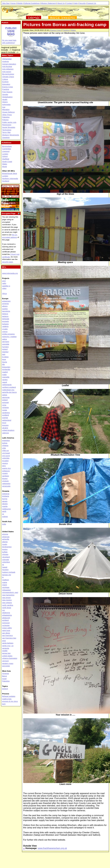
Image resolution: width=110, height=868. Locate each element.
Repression (7, 125)
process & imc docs (10, 701)
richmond (6, 623)
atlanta (5, 542)
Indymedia (6, 104)
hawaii (5, 567)
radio (4, 283)
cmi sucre (6, 456)
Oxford (5, 156)
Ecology (5, 82)
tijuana (5, 478)
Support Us (92, 3)
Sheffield (6, 159)
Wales (73, 30)
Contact (69, 3)
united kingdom (8, 430)
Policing (5, 120)
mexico (5, 463)
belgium (5, 316)
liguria (5, 362)
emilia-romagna (8, 334)
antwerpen (6, 301)
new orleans (7, 603)
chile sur (6, 450)
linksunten (6, 367)
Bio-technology (8, 74)
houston (5, 570)
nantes (5, 380)
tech (4, 704)
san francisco (8, 635)
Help (76, 3)
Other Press (7, 115)
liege (4, 359)
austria (5, 309)
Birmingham (7, 146)
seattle (5, 651)
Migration (6, 110)
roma (4, 405)
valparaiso (6, 483)
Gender (5, 94)
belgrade (6, 319)
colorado (6, 560)
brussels (6, 321)
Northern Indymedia (10, 179)
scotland (6, 415)
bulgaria (5, 324)
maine (5, 582)
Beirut (5, 676)
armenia (5, 304)
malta (4, 375)
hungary (5, 347)
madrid (5, 372)
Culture (5, 79)
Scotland (6, 181)
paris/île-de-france (9, 392)
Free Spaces (7, 92)
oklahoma (6, 613)
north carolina (8, 605)
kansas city (7, 575)
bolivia (5, 443)
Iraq (4, 107)
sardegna (6, 413)
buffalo (5, 552)
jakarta (5, 504)
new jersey (7, 598)
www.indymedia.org (10, 273)
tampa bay (6, 653)
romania (5, 407)
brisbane (6, 496)
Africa (4, 294)
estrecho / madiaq (9, 337)
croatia (5, 329)
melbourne (6, 509)
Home (13, 3)
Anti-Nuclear (7, 66)
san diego (6, 633)
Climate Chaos (8, 77)
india (4, 524)
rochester (6, 625)
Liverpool (6, 151)
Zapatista (6, 137)
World (5, 167)
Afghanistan (7, 59)
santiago (6, 476)
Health (5, 99)
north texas (7, 608)
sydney (5, 516)
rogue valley (7, 628)
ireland (5, 349)
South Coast (7, 162)
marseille (6, 377)
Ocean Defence (8, 112)
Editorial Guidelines (32, 3)
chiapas (5, 445)
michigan (6, 587)
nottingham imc (8, 390)
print (4, 281)
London (5, 154)
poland (5, 400)
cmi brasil (6, 453)
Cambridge (7, 149)
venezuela (6, 486)
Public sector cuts (9, 122)
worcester (6, 666)
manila (5, 506)
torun (4, 423)
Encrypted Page (9, 213)
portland (5, 620)
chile (4, 448)
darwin (5, 501)
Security (82, 3)
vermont (5, 661)
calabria (5, 326)
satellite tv (6, 286)
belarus (5, 314)
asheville (6, 539)
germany (6, 342)
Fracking (66, 30)
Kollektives (7, 143)
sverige (5, 418)
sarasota (6, 648)
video (4, 288)
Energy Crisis (56, 30)
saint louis (6, 630)
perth (4, 511)
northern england (9, 387)
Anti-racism (7, 72)
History (5, 102)
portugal (5, 402)
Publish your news (11, 31)
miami (5, 585)
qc (3, 514)
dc (3, 565)
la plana (5, 357)
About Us (61, 3)
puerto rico (6, 468)
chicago (5, 554)
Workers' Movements (11, 135)
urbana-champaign (10, 658)
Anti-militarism (8, 69)
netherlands (7, 385)
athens (5, 306)
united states (7, 656)
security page (8, 262)
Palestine (6, 117)
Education (6, 84)
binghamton (7, 547)
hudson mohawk (9, 572)
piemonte (6, 397)
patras (5, 395)
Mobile (20, 3)
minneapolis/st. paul (10, 592)
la (3, 577)
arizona (5, 534)
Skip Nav (6, 3)
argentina (6, 440)
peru (4, 466)
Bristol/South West (10, 173)
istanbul (5, 352)
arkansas (6, 537)
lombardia (6, 369)
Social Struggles (9, 127)
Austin (5, 544)
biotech (5, 689)
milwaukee (6, 590)
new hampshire (8, 595)
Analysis (6, 61)
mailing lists (7, 699)
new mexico (7, 600)
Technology (7, 130)
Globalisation (7, 97)
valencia (5, 433)
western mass (8, 663)
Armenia (6, 673)
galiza (5, 339)
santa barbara (8, 643)
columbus (6, 562)
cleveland (6, 557)
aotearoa (6, 494)
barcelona (6, 311)
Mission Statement (48, 3)
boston (5, 549)
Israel (4, 679)
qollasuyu (6, 471)
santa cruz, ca (8, 646)
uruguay (5, 481)
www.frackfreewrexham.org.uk (52, 848)
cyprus (5, 332)
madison (6, 580)
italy (4, 354)
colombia (6, 458)
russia (5, 410)
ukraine (5, 428)
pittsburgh (6, 618)
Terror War (6, 132)
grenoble (6, 344)
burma (5, 499)
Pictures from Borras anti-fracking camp (65, 25)
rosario (5, 473)
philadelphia (7, 615)
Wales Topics (7, 55)
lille (3, 364)
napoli (5, 382)
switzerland (7, 420)
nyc (4, 610)
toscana (5, 425)
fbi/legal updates (9, 696)
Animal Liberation (9, 64)
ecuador (5, 461)
